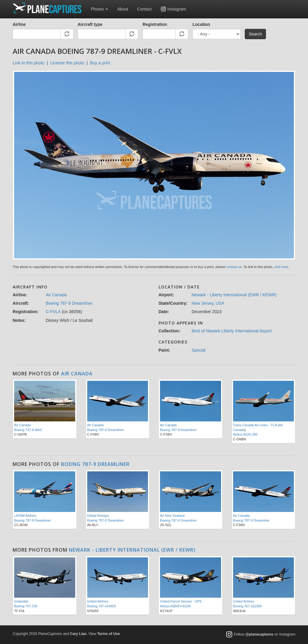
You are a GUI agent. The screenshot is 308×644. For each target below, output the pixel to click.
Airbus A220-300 (245, 434)
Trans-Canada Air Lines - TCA (255, 425)
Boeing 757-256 (26, 606)
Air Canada (56, 295)
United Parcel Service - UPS (181, 601)
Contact (144, 9)
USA (220, 303)
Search (255, 34)
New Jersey (202, 303)
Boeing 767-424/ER (102, 606)
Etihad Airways (98, 516)
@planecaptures (259, 635)
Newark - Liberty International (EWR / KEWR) (234, 295)
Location (201, 24)
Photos (99, 9)
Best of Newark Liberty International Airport (232, 331)
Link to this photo (29, 63)
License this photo (67, 63)
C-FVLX (53, 312)
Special (199, 350)
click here (281, 267)
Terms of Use (108, 634)
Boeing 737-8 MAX (28, 430)
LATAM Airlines (25, 516)
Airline (19, 24)
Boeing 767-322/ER (248, 606)
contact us (234, 267)
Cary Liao (78, 634)
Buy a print (100, 63)
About (123, 9)
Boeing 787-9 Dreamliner (69, 303)
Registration (155, 24)
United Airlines (98, 601)
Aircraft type (90, 24)
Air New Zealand (172, 516)
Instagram (177, 9)
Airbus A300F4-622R (175, 606)
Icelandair (21, 601)
